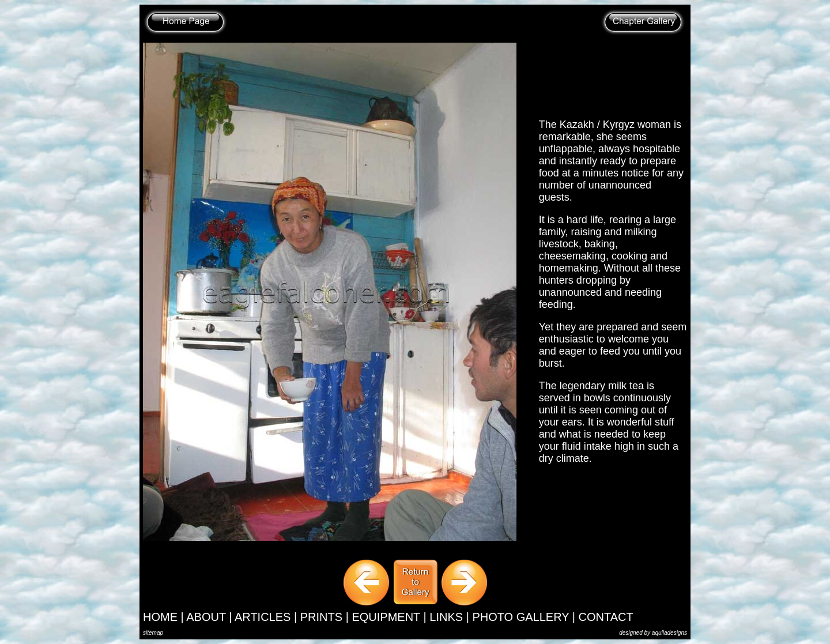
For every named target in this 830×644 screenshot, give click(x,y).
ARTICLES (263, 617)
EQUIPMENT (386, 617)
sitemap (153, 633)
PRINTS (321, 617)
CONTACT (606, 617)
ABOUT (206, 617)
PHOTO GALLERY (520, 617)
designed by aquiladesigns (653, 633)
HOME (160, 617)
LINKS (446, 617)
